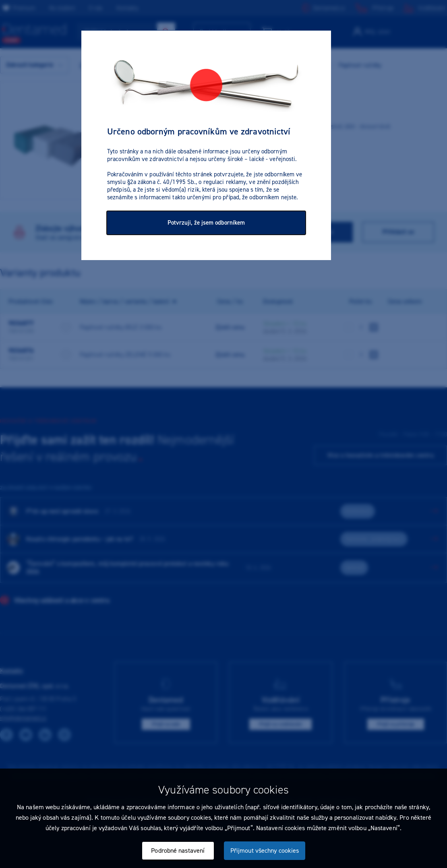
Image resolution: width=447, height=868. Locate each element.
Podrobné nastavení (178, 850)
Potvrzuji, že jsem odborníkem (206, 223)
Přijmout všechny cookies (265, 850)
